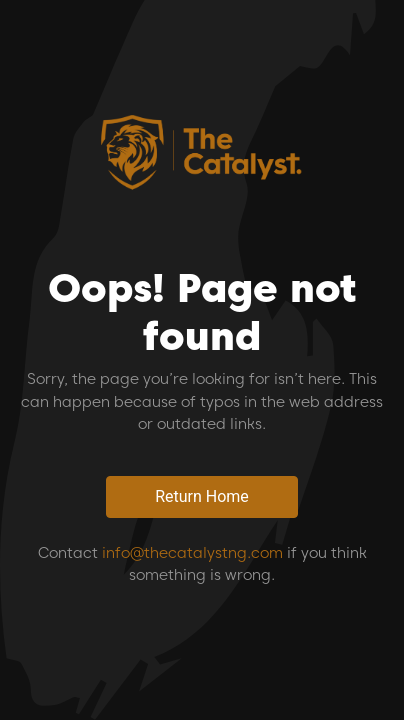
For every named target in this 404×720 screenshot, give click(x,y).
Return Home (202, 496)
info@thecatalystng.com (192, 553)
